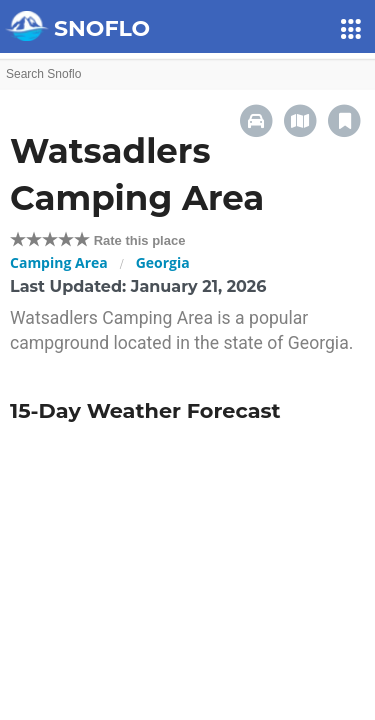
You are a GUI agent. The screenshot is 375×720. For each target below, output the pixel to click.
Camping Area (59, 262)
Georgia (163, 262)
